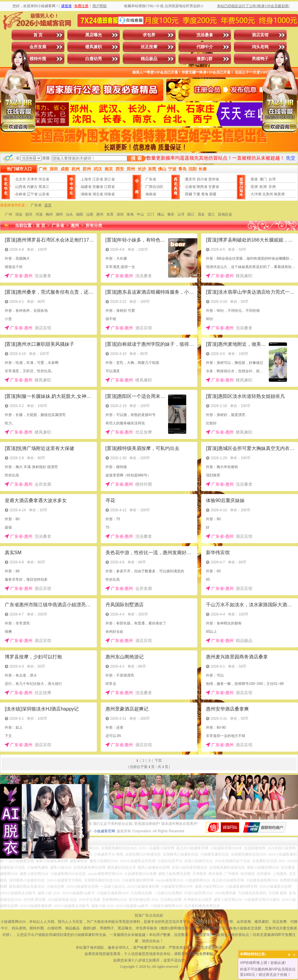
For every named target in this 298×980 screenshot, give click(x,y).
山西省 (21, 187)
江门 (150, 214)
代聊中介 (205, 47)
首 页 (38, 35)
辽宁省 (32, 194)
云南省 (190, 187)
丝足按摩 (149, 47)
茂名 (201, 214)
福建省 (86, 187)
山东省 (44, 194)
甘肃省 (214, 187)
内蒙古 (32, 187)
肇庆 (171, 214)
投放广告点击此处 (149, 915)
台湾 (272, 179)
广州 (9, 214)
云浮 (181, 214)
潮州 (59, 214)
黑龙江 (44, 187)
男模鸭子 (260, 59)
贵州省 (214, 179)
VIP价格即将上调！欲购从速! (263, 963)
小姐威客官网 (104, 831)
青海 (205, 194)
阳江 (191, 214)
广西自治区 (154, 187)
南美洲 (279, 194)
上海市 (86, 179)
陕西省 (202, 187)
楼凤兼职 (94, 47)
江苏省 (98, 179)
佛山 (161, 214)
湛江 (211, 214)
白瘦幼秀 (94, 59)
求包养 (149, 35)
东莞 (110, 214)
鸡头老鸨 (260, 47)
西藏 (189, 194)
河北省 (44, 179)
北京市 (21, 179)
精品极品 (149, 59)
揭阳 (80, 214)
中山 (140, 214)
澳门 (263, 179)
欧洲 (263, 187)
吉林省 (21, 194)
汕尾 (90, 214)
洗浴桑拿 (205, 35)
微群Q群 (205, 59)
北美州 (268, 194)
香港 (254, 179)
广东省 (151, 179)
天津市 (32, 179)
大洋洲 (256, 194)
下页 (158, 761)
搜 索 (136, 158)
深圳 (120, 214)
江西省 (109, 187)
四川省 (202, 179)
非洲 (272, 187)
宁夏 (197, 194)
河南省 (109, 194)
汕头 (69, 214)
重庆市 (190, 179)
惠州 (100, 214)
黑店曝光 (94, 35)
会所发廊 (38, 47)
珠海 (130, 214)
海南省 (151, 194)
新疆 (213, 194)
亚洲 (254, 187)
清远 (19, 214)
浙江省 (109, 179)
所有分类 (94, 226)
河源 (39, 214)
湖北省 (98, 194)
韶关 (29, 214)
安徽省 (98, 187)
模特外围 (38, 59)
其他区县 (225, 214)
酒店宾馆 (260, 35)
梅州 (49, 214)
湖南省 (86, 194)
